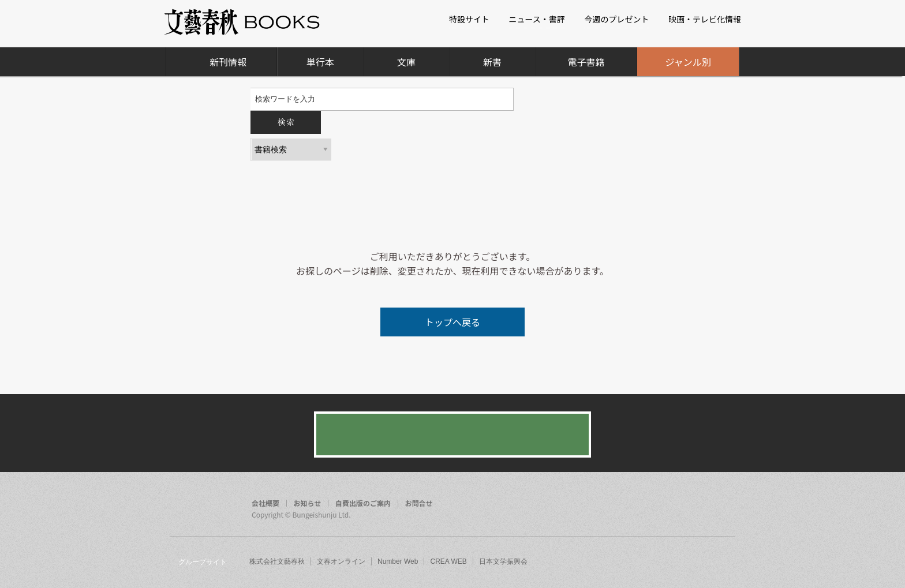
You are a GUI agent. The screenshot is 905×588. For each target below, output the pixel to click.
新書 (492, 62)
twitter (701, 504)
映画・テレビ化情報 (705, 19)
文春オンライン (341, 561)
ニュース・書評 (537, 19)
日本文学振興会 (503, 561)
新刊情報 (228, 62)
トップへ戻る (452, 322)
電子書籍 (586, 62)
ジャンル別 (688, 62)
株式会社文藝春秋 (277, 561)
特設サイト (469, 19)
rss (723, 504)
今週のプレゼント (616, 19)
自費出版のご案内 (363, 503)
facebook (679, 504)
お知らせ (308, 503)
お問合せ (419, 503)
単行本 (320, 62)
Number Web (398, 561)
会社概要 (265, 503)
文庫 (406, 62)
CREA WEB (448, 561)
